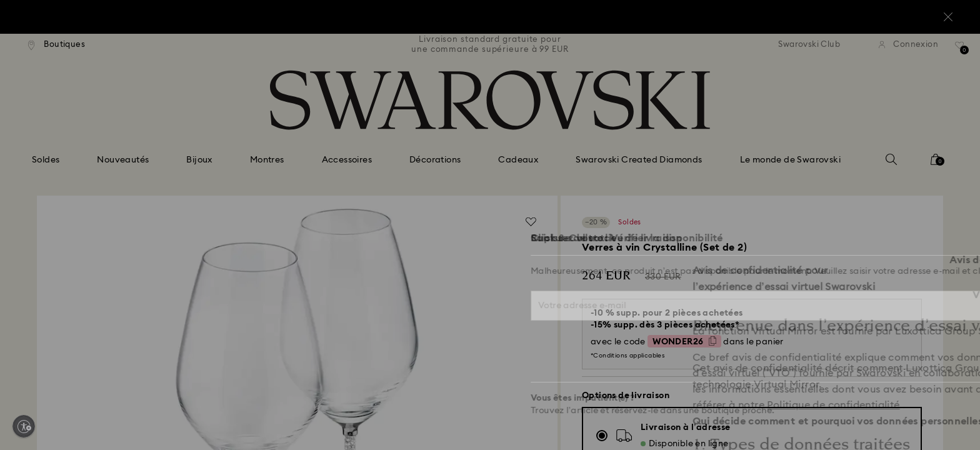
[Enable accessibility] (24, 426)
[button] (696, 144)
